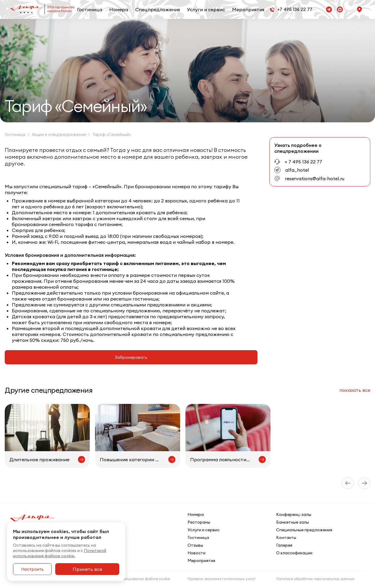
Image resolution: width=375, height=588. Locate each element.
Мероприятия (248, 9)
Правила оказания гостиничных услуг (222, 579)
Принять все (87, 569)
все (355, 390)
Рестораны (199, 522)
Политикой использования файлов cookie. (60, 553)
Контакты (286, 537)
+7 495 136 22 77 (295, 9)
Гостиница (90, 9)
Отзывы (195, 545)
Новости (197, 553)
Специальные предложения (304, 530)
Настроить (32, 569)
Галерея (284, 545)
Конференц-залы (294, 514)
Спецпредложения (158, 9)
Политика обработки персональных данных (315, 579)
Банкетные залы (292, 522)
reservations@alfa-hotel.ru (315, 178)
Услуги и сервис (206, 9)
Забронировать (131, 357)
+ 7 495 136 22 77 (303, 162)
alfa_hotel (297, 170)
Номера (119, 9)
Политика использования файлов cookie (135, 579)
